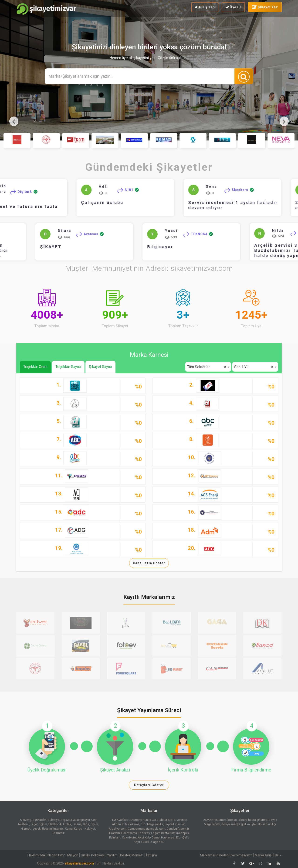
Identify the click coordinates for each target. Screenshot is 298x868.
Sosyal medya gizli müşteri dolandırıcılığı (249, 824)
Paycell (169, 824)
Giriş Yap (205, 7)
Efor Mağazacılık (152, 824)
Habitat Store (166, 820)
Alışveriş (25, 820)
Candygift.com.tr (178, 829)
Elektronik (55, 824)
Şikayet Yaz (265, 7)
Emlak (67, 824)
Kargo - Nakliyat (85, 829)
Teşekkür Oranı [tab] (35, 367)
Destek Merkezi (132, 855)
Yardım (112, 855)
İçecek (36, 829)
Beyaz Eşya (68, 820)
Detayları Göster (149, 785)
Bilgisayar (132, 247)
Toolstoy (144, 833)
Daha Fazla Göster (149, 563)
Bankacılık (39, 820)
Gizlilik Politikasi (93, 855)
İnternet (58, 829)
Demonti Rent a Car (143, 820)
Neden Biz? (56, 855)
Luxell (145, 842)
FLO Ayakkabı (120, 820)
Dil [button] (278, 855)
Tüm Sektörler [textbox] (207, 367)
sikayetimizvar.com (79, 863)
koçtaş (232, 820)
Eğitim (43, 824)
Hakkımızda (36, 855)
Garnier (180, 824)
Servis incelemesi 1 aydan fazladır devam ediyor (242, 205)
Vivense (182, 820)
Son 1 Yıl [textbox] (254, 367)
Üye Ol (233, 7)
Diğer (34, 824)
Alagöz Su (157, 842)
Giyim (94, 824)
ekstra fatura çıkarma (253, 820)
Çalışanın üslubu (112, 202)
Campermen (136, 829)
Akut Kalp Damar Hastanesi (156, 837)
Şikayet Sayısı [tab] (100, 367)
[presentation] (14, 121)
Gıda (86, 824)
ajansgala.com (155, 829)
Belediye (53, 820)
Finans (77, 824)
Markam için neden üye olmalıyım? (226, 855)
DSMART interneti (214, 820)
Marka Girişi (264, 855)
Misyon (73, 855)
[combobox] (208, 367)
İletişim (47, 829)
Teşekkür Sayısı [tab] (68, 367)
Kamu (69, 829)
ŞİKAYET (22, 247)
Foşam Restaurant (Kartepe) (170, 833)
